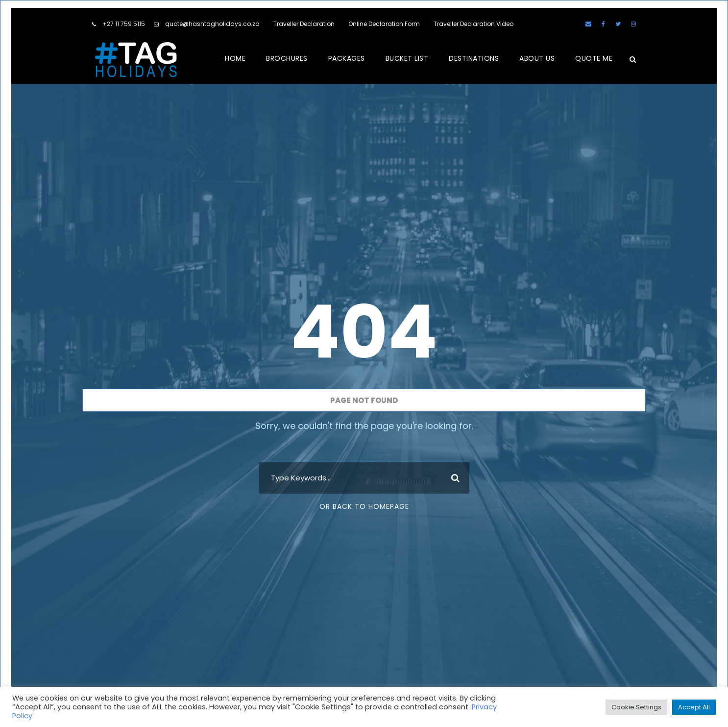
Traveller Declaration (304, 24)
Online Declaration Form (384, 24)
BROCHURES (287, 58)
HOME (235, 58)
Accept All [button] (694, 707)
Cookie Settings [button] (636, 707)
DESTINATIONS (474, 58)
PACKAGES (347, 58)
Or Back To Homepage (364, 506)
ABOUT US (537, 58)
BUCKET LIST (407, 58)
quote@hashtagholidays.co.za (212, 24)
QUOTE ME (594, 58)
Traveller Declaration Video (473, 24)
